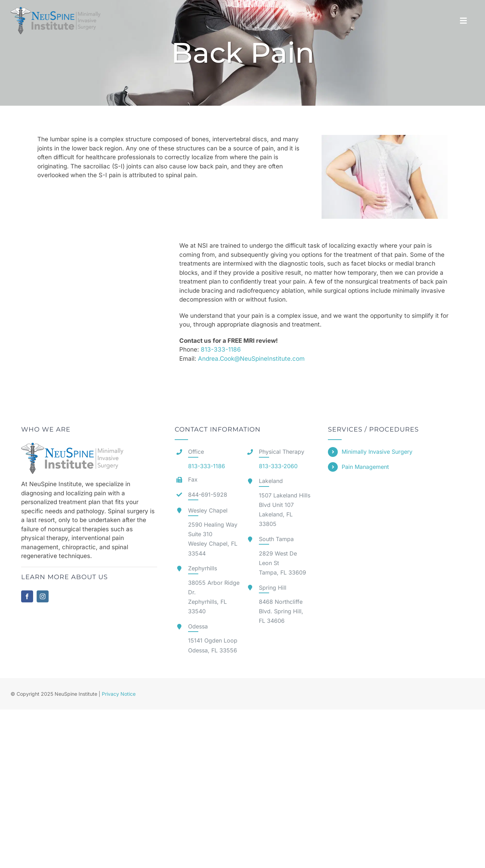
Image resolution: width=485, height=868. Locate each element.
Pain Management (365, 467)
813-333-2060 (278, 466)
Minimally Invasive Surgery (377, 452)
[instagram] (43, 596)
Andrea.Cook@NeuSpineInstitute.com (252, 359)
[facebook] (27, 596)
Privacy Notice (119, 694)
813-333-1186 (221, 349)
